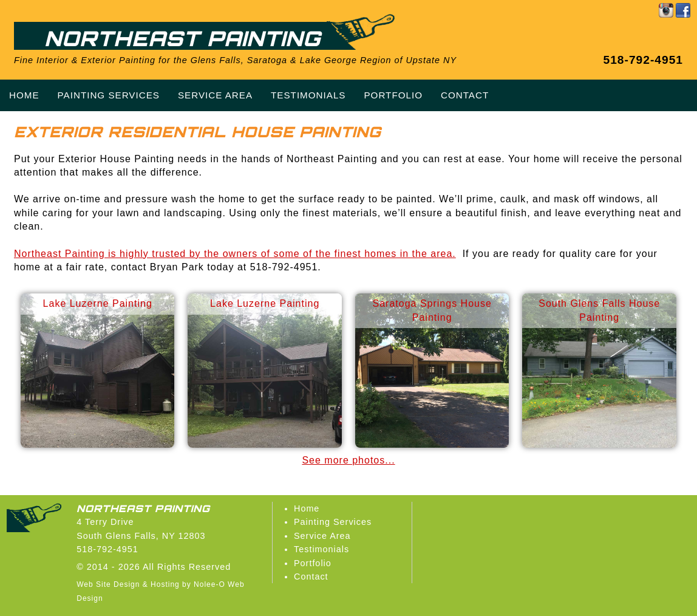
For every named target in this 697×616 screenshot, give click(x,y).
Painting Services (333, 522)
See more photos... (348, 460)
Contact (311, 577)
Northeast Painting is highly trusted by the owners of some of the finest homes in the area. (235, 254)
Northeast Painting (182, 38)
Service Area (322, 536)
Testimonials (321, 549)
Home (307, 508)
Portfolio (313, 563)
